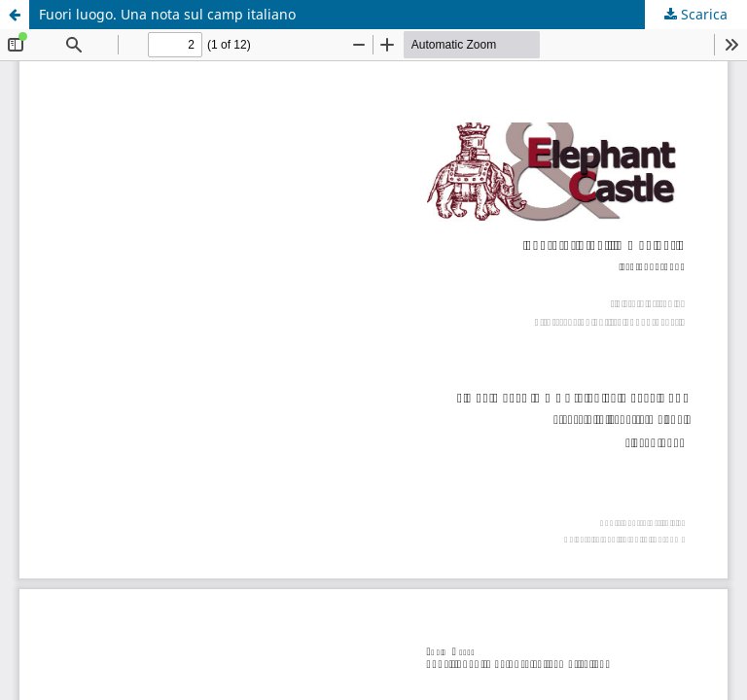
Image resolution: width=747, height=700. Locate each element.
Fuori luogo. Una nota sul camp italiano (167, 14)
